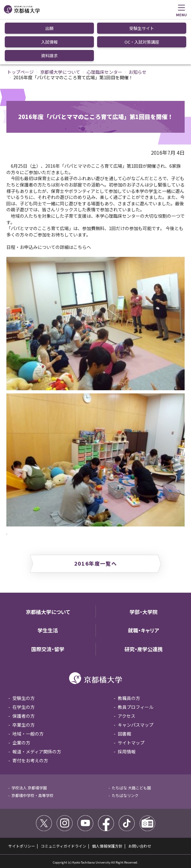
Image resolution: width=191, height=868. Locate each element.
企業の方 (21, 743)
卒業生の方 (24, 725)
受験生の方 (24, 698)
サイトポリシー (22, 846)
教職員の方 (129, 698)
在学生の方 (24, 707)
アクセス (127, 716)
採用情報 (127, 752)
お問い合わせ (140, 846)
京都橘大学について (60, 72)
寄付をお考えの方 (30, 760)
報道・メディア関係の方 (37, 752)
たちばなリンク (125, 795)
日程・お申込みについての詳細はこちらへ (49, 247)
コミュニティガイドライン (64, 846)
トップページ (20, 72)
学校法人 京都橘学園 (29, 788)
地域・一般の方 (28, 734)
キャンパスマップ (136, 725)
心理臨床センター (104, 72)
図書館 (124, 734)
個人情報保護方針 (107, 846)
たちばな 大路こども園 (131, 788)
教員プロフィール (136, 707)
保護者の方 (24, 716)
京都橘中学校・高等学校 (32, 795)
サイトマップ (131, 743)
